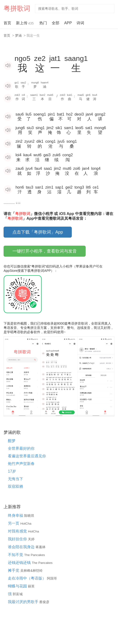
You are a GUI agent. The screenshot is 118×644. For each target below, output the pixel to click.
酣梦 (12, 441)
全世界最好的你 (21, 448)
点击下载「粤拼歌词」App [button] (38, 232)
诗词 (80, 23)
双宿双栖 (15, 486)
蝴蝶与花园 (18, 586)
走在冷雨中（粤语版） (27, 578)
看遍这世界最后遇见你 (27, 456)
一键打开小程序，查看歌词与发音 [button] (45, 251)
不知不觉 (16, 555)
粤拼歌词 (17, 8)
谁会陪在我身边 (22, 547)
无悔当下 (15, 479)
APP (68, 23)
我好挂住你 (18, 539)
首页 (7, 23)
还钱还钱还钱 (20, 563)
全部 (56, 23)
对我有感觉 (18, 531)
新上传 (25, 23)
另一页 (14, 523)
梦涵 (18, 35)
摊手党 (14, 570)
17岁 (12, 471)
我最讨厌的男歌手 (24, 602)
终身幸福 (16, 515)
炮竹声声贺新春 (21, 464)
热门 (43, 23)
